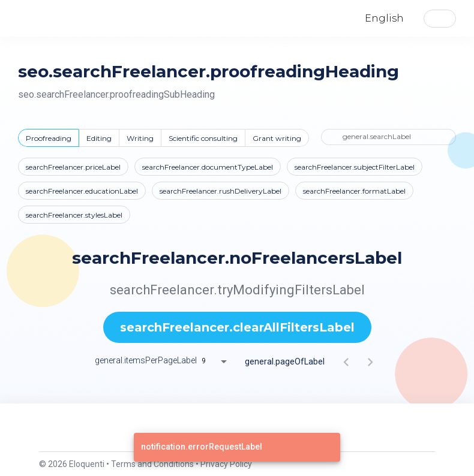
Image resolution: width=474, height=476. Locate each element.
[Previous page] (346, 361)
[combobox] (218, 361)
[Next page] (370, 361)
